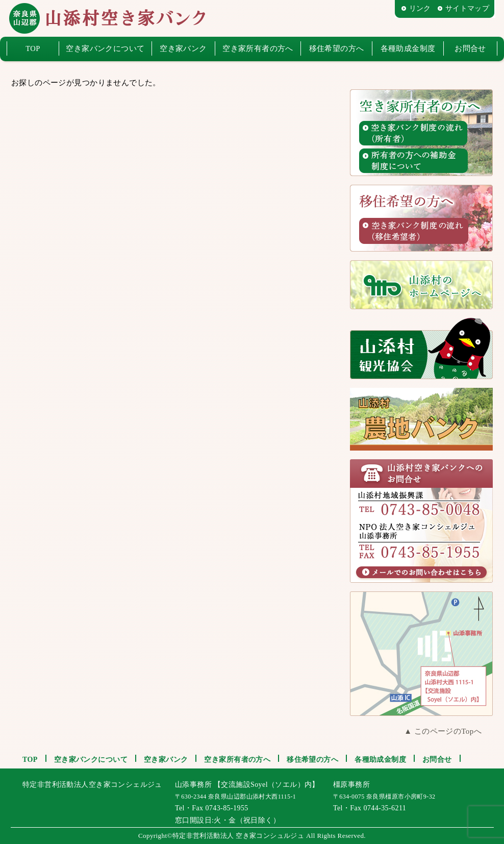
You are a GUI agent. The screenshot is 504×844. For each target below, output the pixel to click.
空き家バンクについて (105, 48)
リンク (420, 8)
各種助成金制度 (408, 48)
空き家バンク (183, 48)
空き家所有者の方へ (258, 48)
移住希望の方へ (337, 48)
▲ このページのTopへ (443, 731)
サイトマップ (468, 8)
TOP (33, 48)
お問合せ (470, 48)
